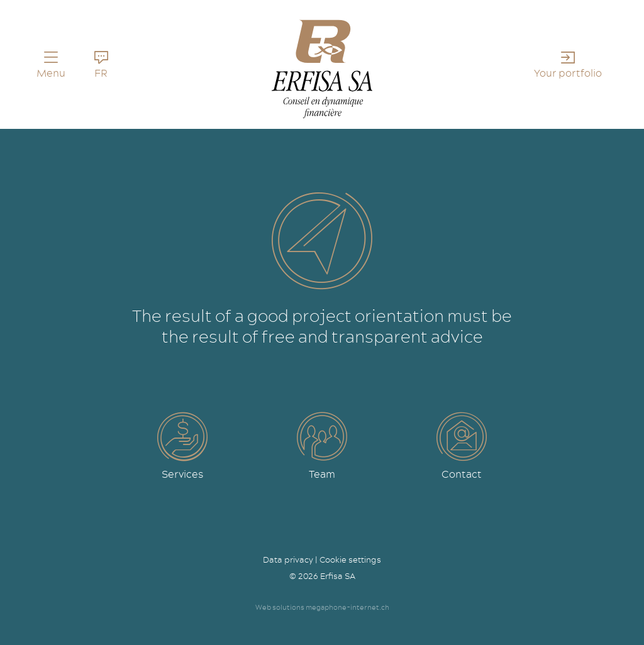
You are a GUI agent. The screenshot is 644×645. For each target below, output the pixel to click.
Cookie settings (350, 560)
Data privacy (288, 560)
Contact (462, 474)
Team (322, 474)
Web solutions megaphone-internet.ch (322, 607)
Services (182, 474)
